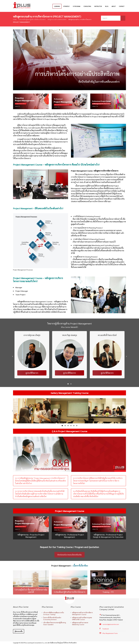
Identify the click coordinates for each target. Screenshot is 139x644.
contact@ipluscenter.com (111, 624)
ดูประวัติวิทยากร (32, 373)
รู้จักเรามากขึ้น (19, 631)
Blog (107, 6)
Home (15, 19)
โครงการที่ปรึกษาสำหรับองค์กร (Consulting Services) (52, 618)
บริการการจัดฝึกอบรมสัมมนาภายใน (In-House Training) (54, 613)
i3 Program (76, 6)
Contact (122, 6)
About (114, 6)
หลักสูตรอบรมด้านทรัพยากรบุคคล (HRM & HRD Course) (82, 618)
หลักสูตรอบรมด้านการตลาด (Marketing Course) (80, 623)
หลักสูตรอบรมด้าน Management (57, 19)
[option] (32, 356)
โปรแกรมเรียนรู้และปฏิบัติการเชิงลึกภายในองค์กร (32, 19)
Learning (57, 6)
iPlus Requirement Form (110, 633)
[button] (13, 356)
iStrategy (66, 6)
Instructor (98, 6)
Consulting (87, 6)
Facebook (106, 629)
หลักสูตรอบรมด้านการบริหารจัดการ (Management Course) (82, 613)
